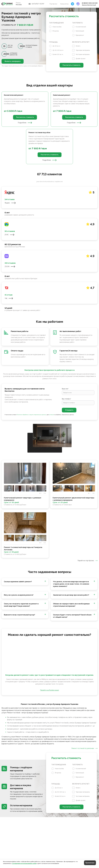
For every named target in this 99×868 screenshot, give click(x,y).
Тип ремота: (78, 23)
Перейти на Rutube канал (49, 690)
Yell (9, 298)
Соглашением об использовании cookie (24, 864)
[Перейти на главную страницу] (7, 4)
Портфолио (53, 4)
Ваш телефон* (66, 399)
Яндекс (10, 203)
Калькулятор (64, 4)
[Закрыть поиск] (73, 4)
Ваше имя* (65, 389)
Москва (19, 5)
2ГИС (10, 235)
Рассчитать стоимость (71, 65)
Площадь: (53, 42)
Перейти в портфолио (87, 561)
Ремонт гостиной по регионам (84, 748)
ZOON (10, 267)
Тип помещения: (56, 23)
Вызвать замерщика (13, 61)
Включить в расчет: (81, 42)
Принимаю (90, 863)
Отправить (69, 410)
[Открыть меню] (36, 4)
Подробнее (25, 123)
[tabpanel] (49, 128)
